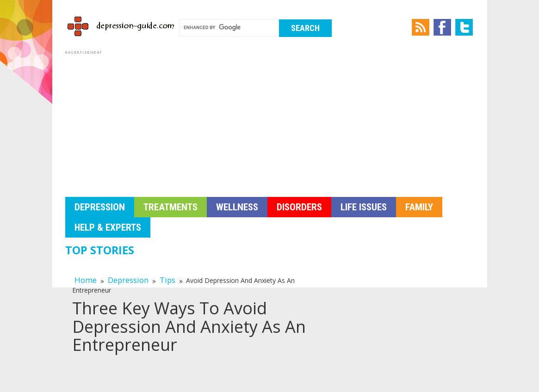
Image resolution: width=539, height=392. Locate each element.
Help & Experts (108, 227)
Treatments (170, 207)
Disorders (299, 207)
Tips (167, 280)
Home (86, 280)
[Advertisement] (270, 121)
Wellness (237, 207)
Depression (100, 207)
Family (419, 207)
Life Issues (364, 207)
